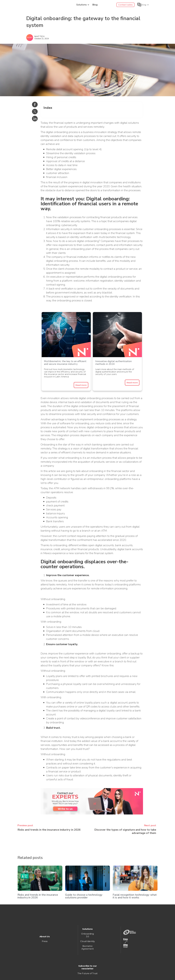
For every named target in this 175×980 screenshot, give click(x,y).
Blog (95, 5)
